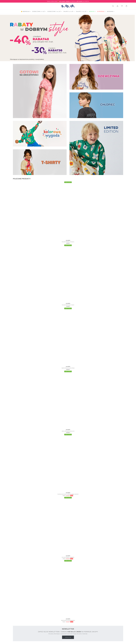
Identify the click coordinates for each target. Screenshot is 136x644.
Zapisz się (68, 637)
